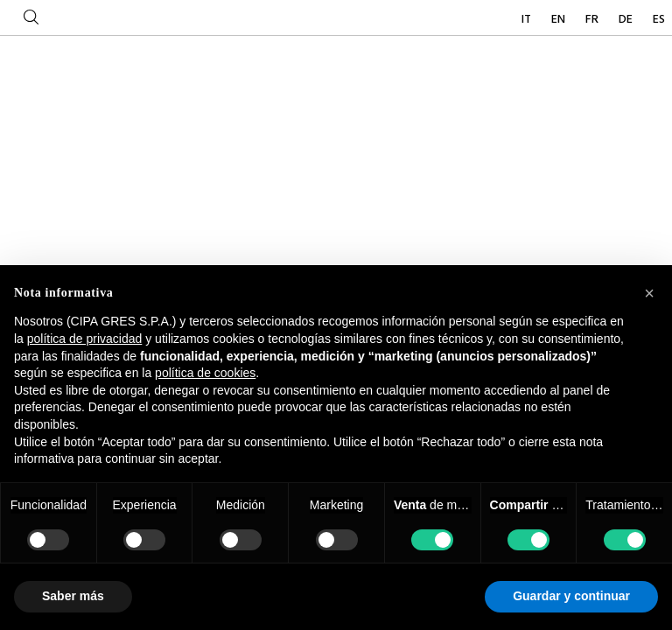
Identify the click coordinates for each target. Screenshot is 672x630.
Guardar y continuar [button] (571, 596)
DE (627, 20)
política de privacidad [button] (85, 339)
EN (560, 20)
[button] (649, 293)
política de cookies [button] (205, 373)
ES (659, 20)
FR (593, 20)
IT (528, 20)
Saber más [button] (73, 596)
